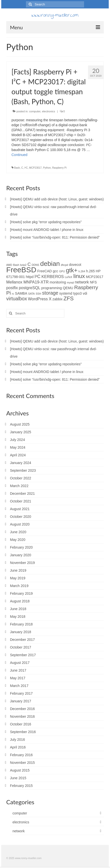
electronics (49, 111)
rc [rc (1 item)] (13, 294)
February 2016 (21, 755)
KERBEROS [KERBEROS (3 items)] (53, 277)
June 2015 (18, 778)
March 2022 (19, 486)
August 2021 (20, 509)
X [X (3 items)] (50, 299)
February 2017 (21, 693)
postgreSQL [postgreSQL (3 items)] (30, 288)
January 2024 (21, 463)
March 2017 (19, 686)
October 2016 (21, 724)
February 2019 (21, 593)
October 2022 (21, 478)
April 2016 (18, 747)
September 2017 (23, 655)
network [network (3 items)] (82, 282)
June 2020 (18, 532)
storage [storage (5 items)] (50, 293)
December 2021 (22, 494)
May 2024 (18, 447)
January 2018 (21, 632)
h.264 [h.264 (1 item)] (82, 271)
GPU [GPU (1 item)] (62, 271)
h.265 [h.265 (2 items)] (90, 271)
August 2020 (20, 524)
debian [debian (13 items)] (50, 264)
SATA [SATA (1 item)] (31, 294)
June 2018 (18, 609)
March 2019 (19, 586)
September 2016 (23, 732)
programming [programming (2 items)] (52, 288)
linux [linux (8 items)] (79, 276)
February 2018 (21, 624)
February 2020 (21, 547)
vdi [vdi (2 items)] (85, 293)
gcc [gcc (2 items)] (56, 271)
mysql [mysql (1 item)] (70, 282)
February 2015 (21, 786)
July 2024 (17, 440)
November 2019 (22, 563)
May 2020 (18, 540)
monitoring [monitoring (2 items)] (58, 282)
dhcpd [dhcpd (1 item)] (64, 265)
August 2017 (20, 663)
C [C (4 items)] (29, 264)
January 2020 (21, 555)
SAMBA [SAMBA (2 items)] (21, 293)
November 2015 (22, 763)
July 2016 (17, 740)
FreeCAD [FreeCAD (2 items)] (45, 271)
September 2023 (23, 470)
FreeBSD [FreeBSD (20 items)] (21, 270)
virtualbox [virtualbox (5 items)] (17, 299)
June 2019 (18, 570)
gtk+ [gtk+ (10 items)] (72, 270)
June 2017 (18, 670)
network (19, 831)
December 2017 (22, 640)
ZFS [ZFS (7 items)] (68, 298)
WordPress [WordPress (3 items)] (38, 299)
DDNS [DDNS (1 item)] (35, 265)
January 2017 (21, 701)
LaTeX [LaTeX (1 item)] (69, 277)
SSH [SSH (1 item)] (38, 294)
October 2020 (21, 517)
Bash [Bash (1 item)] (16, 265)
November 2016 (22, 716)
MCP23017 (35, 168)
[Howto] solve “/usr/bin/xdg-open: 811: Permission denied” (55, 237)
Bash (17, 168)
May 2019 (18, 578)
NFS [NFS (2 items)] (93, 282)
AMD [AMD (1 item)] (9, 265)
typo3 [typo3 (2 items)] (77, 293)
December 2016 (22, 709)
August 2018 (20, 601)
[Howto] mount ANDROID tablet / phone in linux (47, 230)
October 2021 (21, 501)
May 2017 (18, 678)
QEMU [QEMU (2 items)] (68, 288)
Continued (19, 155)
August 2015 (20, 770)
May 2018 (18, 617)
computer (35, 111)
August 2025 (20, 424)
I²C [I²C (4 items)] (37, 277)
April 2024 (18, 455)
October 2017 (21, 647)
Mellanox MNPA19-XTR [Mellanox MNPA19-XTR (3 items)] (27, 282)
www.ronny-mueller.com (55, 16)
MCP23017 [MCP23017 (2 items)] (95, 277)
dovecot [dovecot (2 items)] (75, 265)
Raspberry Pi (59, 168)
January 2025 (21, 432)
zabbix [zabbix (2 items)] (57, 299)
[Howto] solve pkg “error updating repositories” (46, 222)
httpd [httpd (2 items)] (30, 277)
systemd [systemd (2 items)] (66, 293)
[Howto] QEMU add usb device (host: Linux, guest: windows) (57, 199)
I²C (26, 168)
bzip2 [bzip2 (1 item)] (23, 265)
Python (47, 168)
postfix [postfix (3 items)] (12, 288)
